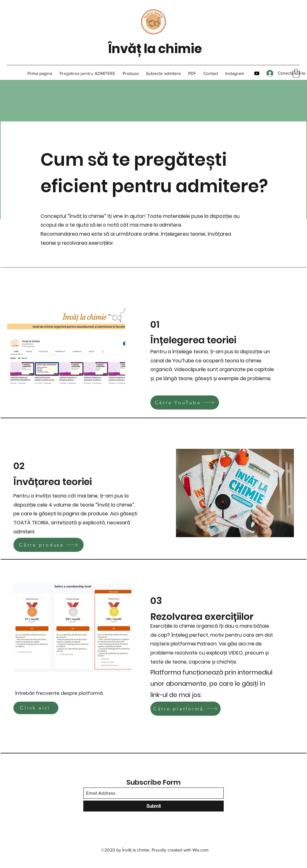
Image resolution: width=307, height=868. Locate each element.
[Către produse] (49, 545)
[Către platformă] (185, 709)
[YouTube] (257, 73)
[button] (296, 73)
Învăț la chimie (155, 49)
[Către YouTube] (185, 402)
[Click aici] (36, 708)
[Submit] (153, 806)
